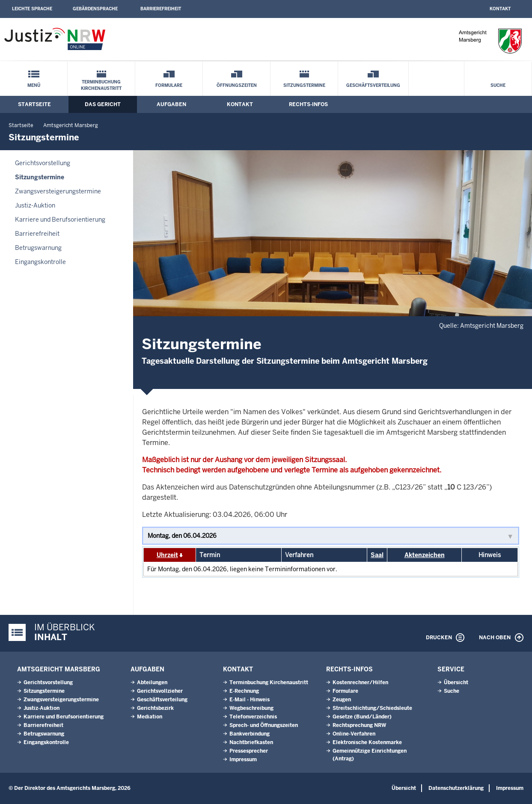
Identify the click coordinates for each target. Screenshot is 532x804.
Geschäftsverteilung (373, 85)
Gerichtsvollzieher (160, 691)
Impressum (243, 759)
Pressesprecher (249, 751)
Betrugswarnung (38, 248)
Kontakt (500, 9)
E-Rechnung (244, 691)
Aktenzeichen (425, 555)
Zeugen (342, 700)
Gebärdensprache (95, 9)
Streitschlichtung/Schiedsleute (372, 708)
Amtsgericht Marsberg (71, 125)
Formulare (169, 85)
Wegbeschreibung (251, 708)
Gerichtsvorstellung (43, 163)
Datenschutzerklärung (456, 788)
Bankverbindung (250, 734)
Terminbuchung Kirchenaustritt (101, 85)
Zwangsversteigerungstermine (58, 191)
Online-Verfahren (354, 734)
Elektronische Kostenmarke (367, 742)
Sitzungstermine (304, 85)
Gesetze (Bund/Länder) (362, 717)
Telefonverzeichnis (253, 717)
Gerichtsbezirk (155, 708)
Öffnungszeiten (237, 85)
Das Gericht (103, 104)
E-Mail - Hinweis (250, 700)
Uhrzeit (167, 555)
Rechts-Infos (308, 104)
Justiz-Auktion (35, 205)
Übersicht (456, 682)
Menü (34, 85)
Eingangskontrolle (40, 262)
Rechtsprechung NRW (359, 725)
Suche (498, 85)
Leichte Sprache (32, 9)
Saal (377, 555)
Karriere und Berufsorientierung (60, 220)
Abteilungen (152, 682)
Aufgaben (171, 104)
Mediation (150, 717)
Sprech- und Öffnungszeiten (264, 725)
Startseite (34, 104)
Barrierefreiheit (161, 9)
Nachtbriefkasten (251, 742)
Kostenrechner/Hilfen (360, 682)
